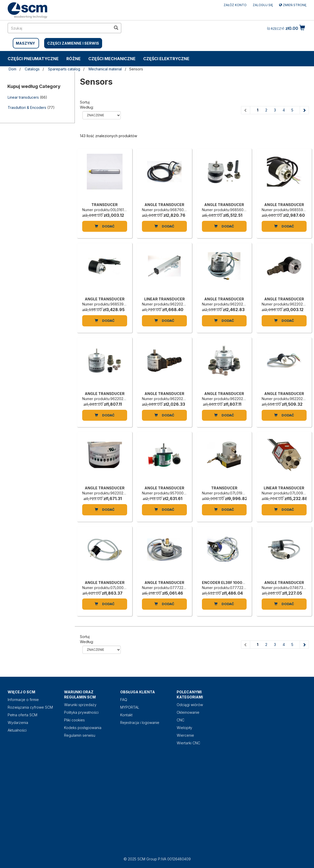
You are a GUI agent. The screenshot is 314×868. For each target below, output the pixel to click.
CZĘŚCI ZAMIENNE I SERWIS (73, 43)
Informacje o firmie (23, 700)
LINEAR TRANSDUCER (165, 299)
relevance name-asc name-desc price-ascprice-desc (102, 115)
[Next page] (304, 110)
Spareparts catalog (64, 69)
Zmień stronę (293, 5)
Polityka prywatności (81, 712)
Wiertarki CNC (188, 743)
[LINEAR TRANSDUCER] (164, 271)
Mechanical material (105, 69)
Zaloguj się (263, 5)
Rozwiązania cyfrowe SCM (30, 707)
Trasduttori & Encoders (27, 107)
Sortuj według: (87, 105)
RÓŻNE (74, 59)
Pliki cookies (74, 720)
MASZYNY (25, 43)
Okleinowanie (188, 712)
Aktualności (17, 730)
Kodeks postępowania (83, 728)
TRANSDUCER (105, 205)
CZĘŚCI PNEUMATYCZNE (33, 59)
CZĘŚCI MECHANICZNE (112, 59)
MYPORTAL (130, 707)
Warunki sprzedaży (80, 705)
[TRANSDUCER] (105, 177)
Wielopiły (184, 728)
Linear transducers (23, 97)
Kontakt (126, 715)
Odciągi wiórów (190, 705)
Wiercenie (185, 735)
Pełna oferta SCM (22, 715)
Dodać (105, 226)
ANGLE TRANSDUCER (164, 205)
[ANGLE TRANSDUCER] (164, 177)
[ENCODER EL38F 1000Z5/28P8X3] (224, 555)
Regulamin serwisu (80, 735)
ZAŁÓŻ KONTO (235, 5)
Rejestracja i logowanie (140, 723)
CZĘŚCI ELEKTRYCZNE (166, 59)
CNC (180, 720)
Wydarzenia (18, 723)
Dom (13, 69)
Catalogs (32, 69)
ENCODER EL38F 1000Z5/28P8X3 (233, 583)
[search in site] (59, 28)
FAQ (124, 700)
